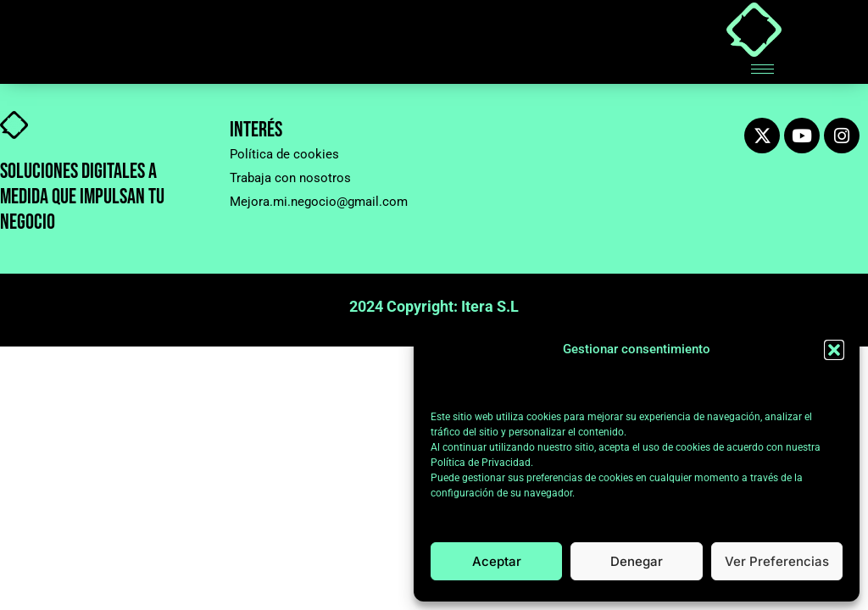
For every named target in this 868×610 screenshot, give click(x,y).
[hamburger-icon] (762, 69)
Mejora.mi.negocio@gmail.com (319, 202)
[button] (834, 350)
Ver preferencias (777, 561)
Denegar (637, 561)
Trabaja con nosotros (290, 178)
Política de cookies (284, 154)
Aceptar (497, 561)
